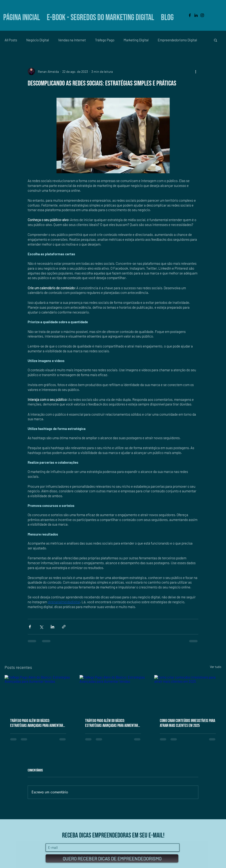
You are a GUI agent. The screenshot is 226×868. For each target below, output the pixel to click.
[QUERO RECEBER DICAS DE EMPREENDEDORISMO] (112, 858)
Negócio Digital (38, 40)
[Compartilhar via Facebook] (30, 627)
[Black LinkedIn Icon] (196, 15)
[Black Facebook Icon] (190, 15)
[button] (216, 40)
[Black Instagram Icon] (202, 15)
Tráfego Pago (105, 40)
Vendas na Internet (72, 40)
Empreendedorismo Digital (177, 40)
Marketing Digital (136, 40)
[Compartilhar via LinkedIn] (52, 627)
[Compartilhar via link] (64, 627)
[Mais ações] (196, 71)
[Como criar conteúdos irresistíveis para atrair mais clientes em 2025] (188, 694)
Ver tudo (216, 667)
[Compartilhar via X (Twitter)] (41, 627)
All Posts (11, 40)
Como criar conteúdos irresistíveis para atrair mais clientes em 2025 (187, 723)
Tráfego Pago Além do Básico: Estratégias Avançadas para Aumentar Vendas (37, 723)
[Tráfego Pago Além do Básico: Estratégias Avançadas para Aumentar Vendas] (38, 694)
